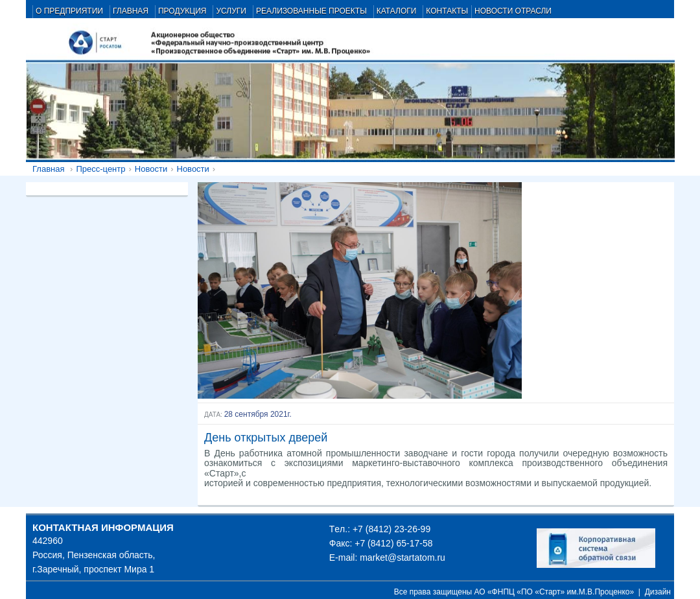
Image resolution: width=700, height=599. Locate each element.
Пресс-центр (100, 169)
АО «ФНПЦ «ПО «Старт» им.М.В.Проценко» (554, 592)
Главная (48, 169)
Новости (151, 169)
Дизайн (658, 592)
